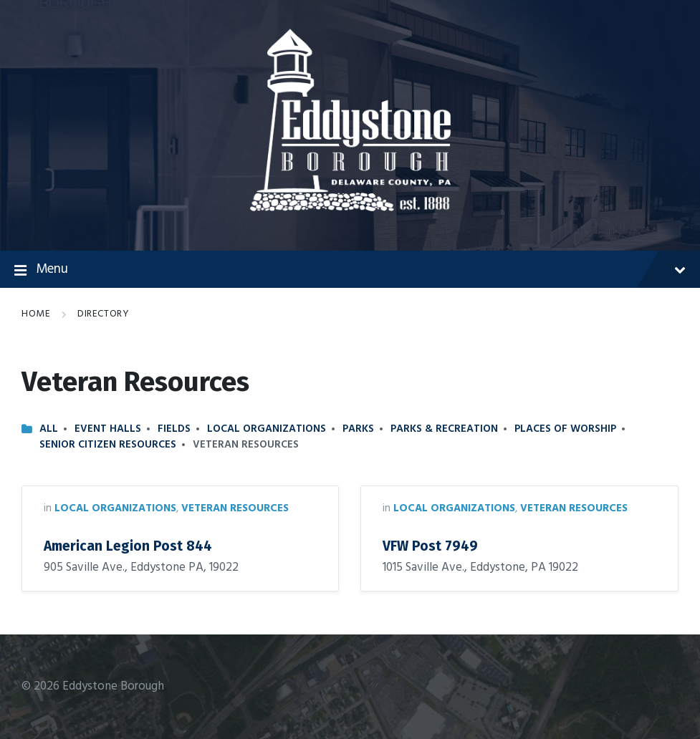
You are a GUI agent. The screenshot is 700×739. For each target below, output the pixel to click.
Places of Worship (565, 429)
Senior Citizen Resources (108, 445)
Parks (358, 429)
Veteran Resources (235, 508)
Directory (103, 314)
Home (36, 314)
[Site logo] (350, 208)
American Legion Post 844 (128, 546)
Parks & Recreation (444, 429)
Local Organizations (267, 429)
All (49, 429)
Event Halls (108, 429)
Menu (350, 270)
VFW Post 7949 (430, 546)
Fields (174, 429)
